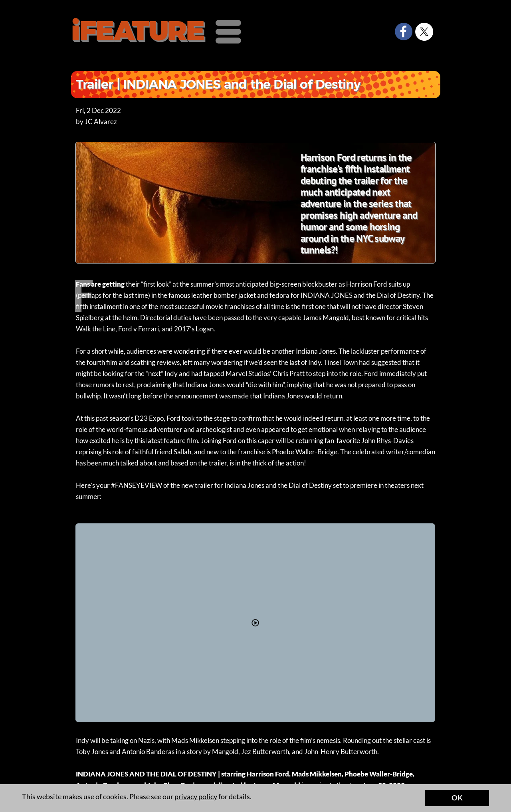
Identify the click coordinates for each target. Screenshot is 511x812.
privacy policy (196, 796)
